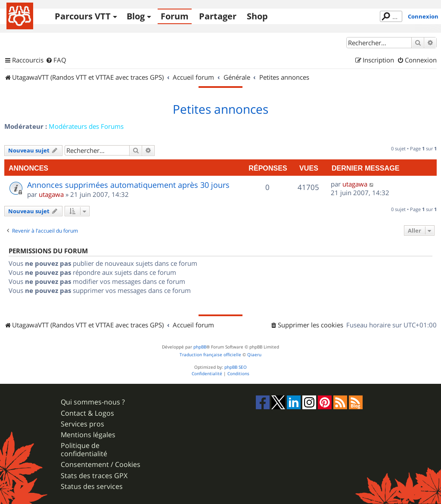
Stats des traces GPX (94, 476)
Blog (136, 16)
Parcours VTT (83, 16)
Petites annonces (220, 109)
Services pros (82, 424)
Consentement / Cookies (101, 465)
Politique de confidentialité (84, 450)
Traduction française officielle (210, 355)
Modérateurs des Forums (86, 126)
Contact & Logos (87, 413)
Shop (257, 16)
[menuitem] (56, 60)
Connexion (423, 16)
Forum (175, 16)
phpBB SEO (236, 367)
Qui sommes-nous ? (93, 402)
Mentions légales (88, 435)
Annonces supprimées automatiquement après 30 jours (128, 185)
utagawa (51, 194)
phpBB (200, 347)
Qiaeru (254, 355)
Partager (218, 16)
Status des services (92, 487)
